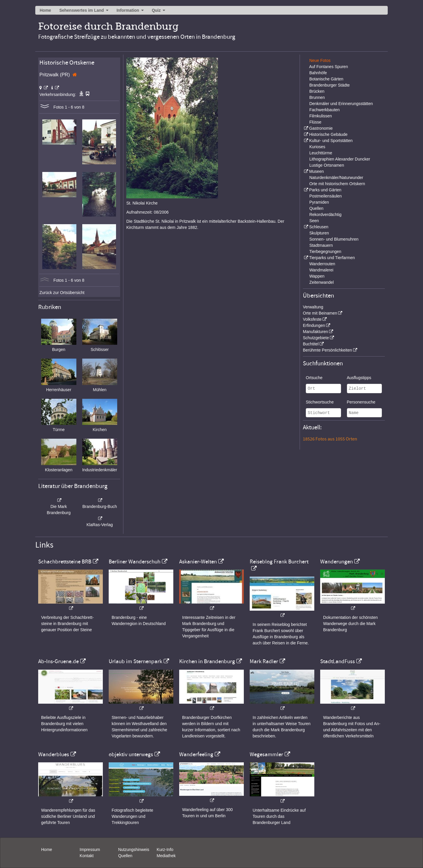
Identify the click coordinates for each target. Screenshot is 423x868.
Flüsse (315, 122)
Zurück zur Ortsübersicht (62, 293)
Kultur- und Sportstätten (331, 141)
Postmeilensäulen (326, 196)
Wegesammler (266, 754)
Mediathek (166, 856)
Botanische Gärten (326, 79)
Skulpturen (319, 233)
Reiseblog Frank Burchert (279, 562)
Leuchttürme (321, 153)
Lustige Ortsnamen (327, 165)
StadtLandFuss (338, 661)
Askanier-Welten (198, 562)
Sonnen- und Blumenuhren (334, 239)
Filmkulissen (321, 116)
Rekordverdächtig (325, 215)
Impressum (90, 850)
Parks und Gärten (325, 190)
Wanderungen (336, 562)
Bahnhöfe (318, 73)
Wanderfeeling (196, 754)
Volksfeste (312, 319)
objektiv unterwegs (131, 754)
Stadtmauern (321, 245)
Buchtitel (311, 344)
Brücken (317, 91)
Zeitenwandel (322, 282)
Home (45, 10)
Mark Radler (264, 661)
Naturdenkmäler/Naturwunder (336, 178)
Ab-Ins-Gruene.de (58, 661)
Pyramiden (319, 202)
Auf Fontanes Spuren (328, 67)
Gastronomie (321, 128)
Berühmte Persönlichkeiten (327, 350)
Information (128, 10)
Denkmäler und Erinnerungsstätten (341, 104)
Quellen (316, 208)
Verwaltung (313, 307)
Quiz (156, 10)
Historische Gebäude (328, 134)
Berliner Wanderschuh (135, 562)
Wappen (317, 276)
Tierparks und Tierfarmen (332, 258)
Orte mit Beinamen (320, 313)
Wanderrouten (322, 264)
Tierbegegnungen (325, 251)
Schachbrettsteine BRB (65, 562)
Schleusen (319, 227)
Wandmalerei (321, 270)
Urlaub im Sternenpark (135, 661)
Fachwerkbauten (325, 110)
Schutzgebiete (316, 338)
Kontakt (87, 856)
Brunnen (317, 97)
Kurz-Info (165, 850)
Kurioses (317, 147)
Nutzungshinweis (134, 850)
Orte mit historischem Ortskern (337, 184)
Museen (316, 171)
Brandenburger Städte (330, 85)
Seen (314, 221)
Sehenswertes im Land (82, 10)
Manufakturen (315, 332)
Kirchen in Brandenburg (207, 661)
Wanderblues (54, 754)
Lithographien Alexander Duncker (340, 159)
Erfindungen (314, 325)
